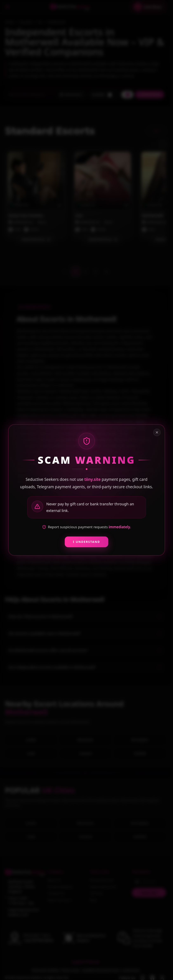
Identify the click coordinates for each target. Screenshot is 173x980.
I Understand (86, 542)
